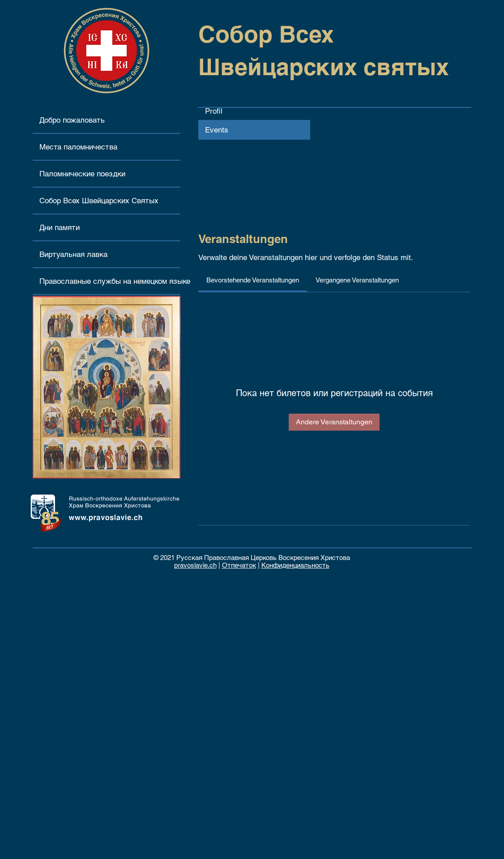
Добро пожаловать (72, 120)
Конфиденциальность (295, 565)
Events (217, 130)
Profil (214, 111)
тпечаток (242, 565)
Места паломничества (78, 147)
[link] (253, 280)
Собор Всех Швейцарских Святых (99, 201)
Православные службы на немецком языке (110, 281)
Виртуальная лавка (73, 254)
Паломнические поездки (82, 174)
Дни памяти (60, 227)
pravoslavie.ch (195, 565)
